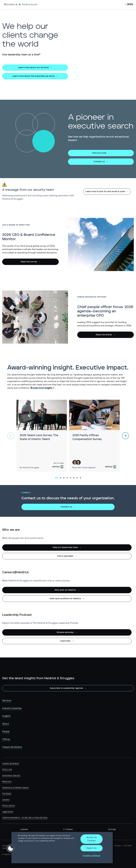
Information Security (11, 776)
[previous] (11, 436)
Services (7, 701)
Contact (6, 800)
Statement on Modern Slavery (15, 788)
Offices (6, 739)
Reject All (91, 848)
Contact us (99, 162)
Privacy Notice (9, 806)
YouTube (112, 829)
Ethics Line (7, 769)
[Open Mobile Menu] (129, 4)
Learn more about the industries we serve (34, 76)
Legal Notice (8, 812)
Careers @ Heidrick (12, 747)
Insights (6, 716)
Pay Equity (7, 794)
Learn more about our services (34, 68)
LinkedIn (24, 829)
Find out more (99, 153)
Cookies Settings (91, 856)
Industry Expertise (12, 708)
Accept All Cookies (91, 839)
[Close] (110, 836)
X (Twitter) (68, 829)
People (6, 732)
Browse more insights (41, 388)
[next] (125, 436)
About (6, 724)
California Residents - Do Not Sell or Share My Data (25, 818)
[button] (11, 848)
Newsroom (7, 782)
